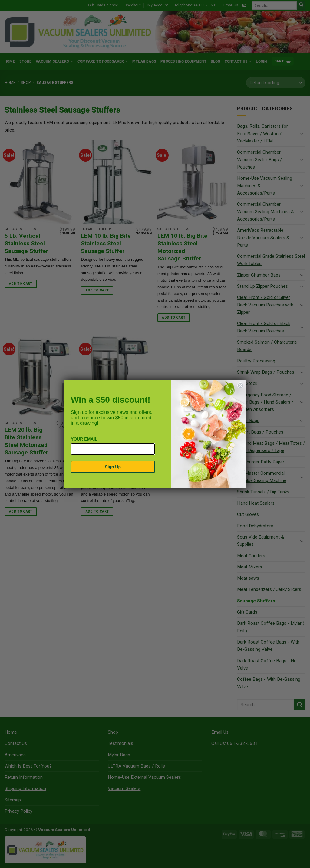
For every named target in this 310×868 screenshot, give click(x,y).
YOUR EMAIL (84, 439)
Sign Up (113, 467)
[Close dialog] (240, 385)
